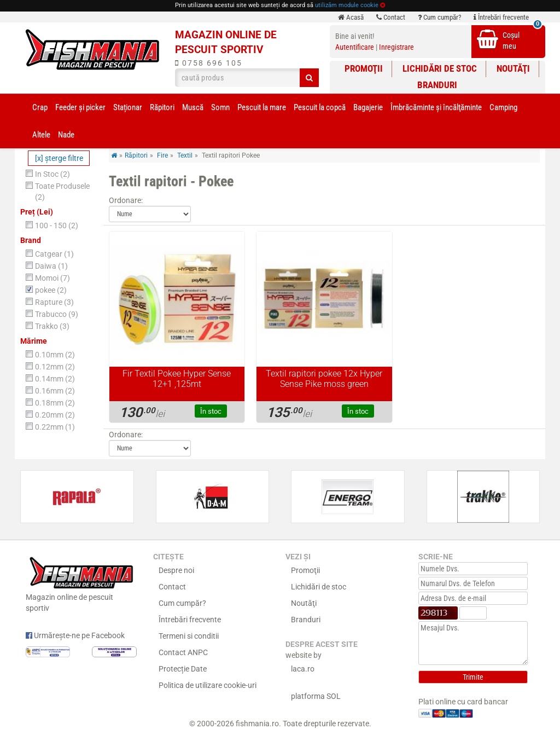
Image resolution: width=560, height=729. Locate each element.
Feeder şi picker (80, 107)
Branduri (437, 85)
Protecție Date (183, 669)
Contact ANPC (183, 652)
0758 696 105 (209, 63)
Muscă (193, 107)
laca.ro (303, 669)
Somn (220, 107)
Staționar (128, 107)
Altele (41, 135)
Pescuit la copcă (320, 107)
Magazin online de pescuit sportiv (81, 583)
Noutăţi (513, 68)
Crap (40, 107)
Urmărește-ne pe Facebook (75, 635)
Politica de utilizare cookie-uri (208, 685)
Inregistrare (396, 47)
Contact (391, 17)
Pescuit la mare (262, 107)
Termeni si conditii (189, 636)
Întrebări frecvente (501, 17)
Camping (503, 107)
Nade (66, 135)
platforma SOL (316, 696)
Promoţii (364, 68)
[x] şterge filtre (59, 158)
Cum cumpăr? (439, 17)
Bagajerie (368, 107)
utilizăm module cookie (347, 5)
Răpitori (162, 107)
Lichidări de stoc (440, 68)
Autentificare (355, 47)
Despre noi (176, 570)
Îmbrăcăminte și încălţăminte (436, 107)
